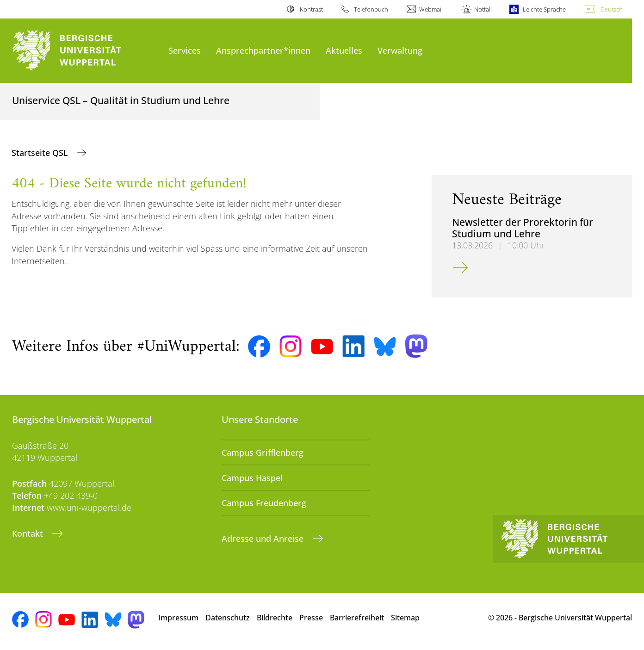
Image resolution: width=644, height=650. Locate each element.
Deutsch (612, 9)
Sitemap (405, 618)
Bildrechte (275, 618)
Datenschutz (228, 618)
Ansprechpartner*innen (263, 50)
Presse (311, 618)
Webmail (431, 9)
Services (185, 50)
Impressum (178, 618)
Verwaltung (400, 50)
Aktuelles (344, 50)
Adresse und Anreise (264, 539)
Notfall (483, 9)
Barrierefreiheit (357, 618)
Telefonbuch (371, 9)
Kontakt (29, 533)
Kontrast (311, 9)
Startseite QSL (41, 153)
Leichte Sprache (544, 9)
